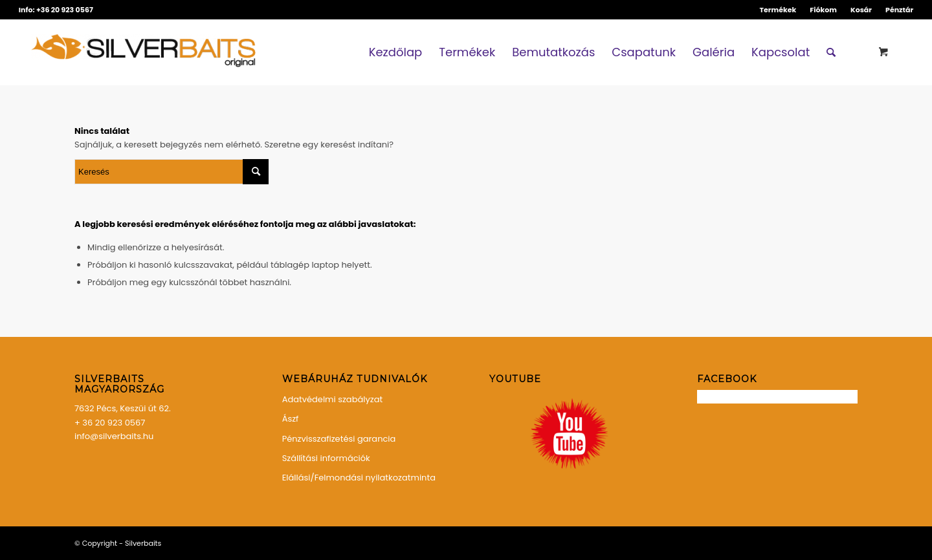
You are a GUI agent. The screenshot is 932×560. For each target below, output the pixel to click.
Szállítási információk (326, 458)
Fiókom (823, 10)
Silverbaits (143, 543)
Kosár (861, 10)
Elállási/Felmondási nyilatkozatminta (359, 478)
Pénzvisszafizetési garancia (339, 439)
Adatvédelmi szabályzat (333, 399)
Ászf (291, 419)
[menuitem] (779, 10)
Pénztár (899, 10)
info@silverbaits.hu (114, 436)
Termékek (778, 10)
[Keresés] (831, 52)
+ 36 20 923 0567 (110, 423)
